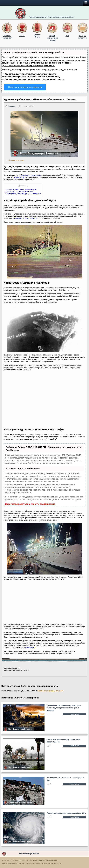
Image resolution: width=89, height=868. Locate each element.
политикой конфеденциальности (50, 691)
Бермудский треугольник (31, 175)
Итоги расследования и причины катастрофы (23, 194)
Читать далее (74, 714)
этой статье (30, 647)
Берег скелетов (31, 218)
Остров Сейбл (17, 218)
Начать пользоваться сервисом (25, 87)
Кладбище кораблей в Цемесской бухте (21, 189)
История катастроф (16, 160)
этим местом (19, 177)
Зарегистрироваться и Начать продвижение (30, 504)
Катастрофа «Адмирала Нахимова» (19, 192)
